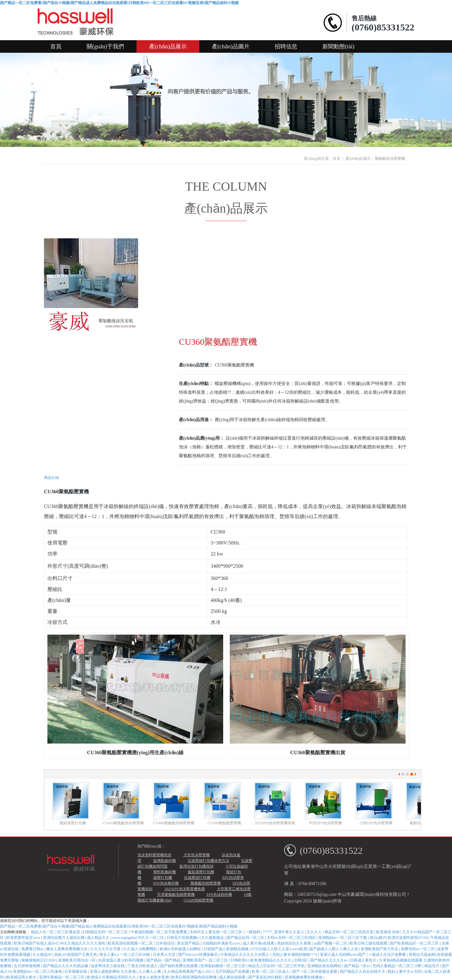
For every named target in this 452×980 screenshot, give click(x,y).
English (69, 71)
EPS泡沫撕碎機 (166, 883)
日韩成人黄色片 (364, 960)
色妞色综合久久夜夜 (295, 943)
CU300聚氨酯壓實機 (224, 823)
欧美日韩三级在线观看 (369, 943)
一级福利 (253, 932)
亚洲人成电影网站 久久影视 (113, 972)
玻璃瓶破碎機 (164, 861)
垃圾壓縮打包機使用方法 (208, 861)
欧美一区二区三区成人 (271, 972)
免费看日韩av (33, 949)
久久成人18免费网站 (140, 949)
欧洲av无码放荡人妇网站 (181, 949)
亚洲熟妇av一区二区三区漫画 (38, 972)
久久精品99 (43, 955)
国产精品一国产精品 (164, 960)
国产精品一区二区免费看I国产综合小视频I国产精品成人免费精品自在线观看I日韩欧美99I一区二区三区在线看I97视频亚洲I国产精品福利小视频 (119, 3)
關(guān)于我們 (105, 46)
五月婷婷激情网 (27, 966)
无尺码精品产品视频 (233, 972)
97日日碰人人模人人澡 (271, 949)
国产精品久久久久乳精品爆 (66, 966)
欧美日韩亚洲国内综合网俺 (194, 977)
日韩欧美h (239, 960)
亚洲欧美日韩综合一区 (77, 960)
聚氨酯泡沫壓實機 (390, 159)
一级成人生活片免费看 (387, 955)
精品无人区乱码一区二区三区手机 (277, 966)
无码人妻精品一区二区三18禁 (398, 966)
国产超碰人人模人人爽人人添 (334, 949)
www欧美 (299, 949)
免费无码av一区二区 (418, 949)
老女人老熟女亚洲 (154, 977)
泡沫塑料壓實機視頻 (154, 855)
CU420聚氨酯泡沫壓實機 (123, 823)
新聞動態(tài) (338, 46)
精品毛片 (432, 966)
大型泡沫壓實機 (196, 855)
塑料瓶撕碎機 (164, 872)
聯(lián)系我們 (68, 59)
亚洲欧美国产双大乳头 (380, 949)
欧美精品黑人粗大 (22, 977)
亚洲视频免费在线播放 (304, 977)
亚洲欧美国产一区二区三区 (206, 960)
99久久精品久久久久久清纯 (83, 943)
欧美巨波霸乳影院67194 (408, 938)
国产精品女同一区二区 (246, 938)
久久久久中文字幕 (106, 949)
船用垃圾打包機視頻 (196, 866)
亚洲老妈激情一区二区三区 (223, 966)
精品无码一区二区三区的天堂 (350, 932)
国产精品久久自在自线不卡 (363, 972)
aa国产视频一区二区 (331, 943)
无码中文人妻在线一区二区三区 (216, 932)
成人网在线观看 (233, 977)
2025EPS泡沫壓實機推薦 (275, 823)
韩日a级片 (378, 938)
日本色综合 (166, 943)
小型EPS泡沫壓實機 (376, 823)
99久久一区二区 (151, 938)
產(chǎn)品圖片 (231, 46)
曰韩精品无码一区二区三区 (106, 932)
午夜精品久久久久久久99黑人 (245, 955)
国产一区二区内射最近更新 (315, 972)
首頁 (56, 46)
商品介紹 (51, 478)
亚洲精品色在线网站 (325, 966)
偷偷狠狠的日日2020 (39, 960)
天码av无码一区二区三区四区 (292, 938)
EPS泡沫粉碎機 (219, 895)
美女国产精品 (189, 943)
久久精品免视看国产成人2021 (188, 972)
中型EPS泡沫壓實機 (325, 823)
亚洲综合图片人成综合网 (64, 938)
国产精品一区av (358, 966)
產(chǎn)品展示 (168, 46)
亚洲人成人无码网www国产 (343, 955)
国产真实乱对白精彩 (266, 977)
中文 (47, 71)
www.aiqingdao (124, 938)
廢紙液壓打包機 (73, 823)
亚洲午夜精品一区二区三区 (62, 977)
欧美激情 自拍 (388, 932)
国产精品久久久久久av (329, 960)
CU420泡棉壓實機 (199, 900)
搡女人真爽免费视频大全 (67, 949)
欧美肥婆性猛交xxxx (24, 938)
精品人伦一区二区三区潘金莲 (56, 932)
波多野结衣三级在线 (108, 966)
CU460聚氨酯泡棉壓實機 (174, 823)
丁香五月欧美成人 (143, 966)
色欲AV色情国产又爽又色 (76, 955)
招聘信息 (286, 46)
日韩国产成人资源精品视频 (226, 949)
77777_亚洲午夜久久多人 (284, 932)
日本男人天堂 (165, 955)
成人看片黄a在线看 (259, 943)
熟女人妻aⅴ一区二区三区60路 (125, 955)
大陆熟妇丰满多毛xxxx (221, 943)
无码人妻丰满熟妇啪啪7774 (295, 955)
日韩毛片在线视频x (183, 938)
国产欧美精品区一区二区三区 (415, 943)
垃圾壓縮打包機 (197, 878)
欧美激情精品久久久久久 (271, 960)
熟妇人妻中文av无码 (405, 972)
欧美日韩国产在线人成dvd (36, 943)
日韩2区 (301, 960)
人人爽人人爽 (150, 972)
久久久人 (315, 932)
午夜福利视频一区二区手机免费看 (159, 932)
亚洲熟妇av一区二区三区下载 (343, 938)
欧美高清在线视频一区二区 (131, 943)
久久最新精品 (213, 938)
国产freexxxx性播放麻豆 (198, 955)
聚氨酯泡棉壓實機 (206, 883)
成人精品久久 (99, 938)
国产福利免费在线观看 (179, 966)
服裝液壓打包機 (201, 872)
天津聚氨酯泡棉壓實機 (176, 895)
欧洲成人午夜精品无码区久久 (112, 977)
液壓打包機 (163, 878)
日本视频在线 (76, 972)
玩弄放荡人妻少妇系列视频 (121, 960)
